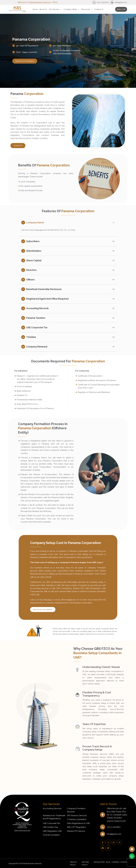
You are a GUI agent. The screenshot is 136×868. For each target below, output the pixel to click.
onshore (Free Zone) (68, 591)
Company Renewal (34, 347)
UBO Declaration (93, 588)
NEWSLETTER (99, 862)
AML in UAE (49, 591)
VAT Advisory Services (77, 816)
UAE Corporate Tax (34, 328)
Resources (87, 9)
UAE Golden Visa (50, 827)
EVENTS (124, 862)
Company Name (33, 223)
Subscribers (30, 241)
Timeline (29, 337)
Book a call (121, 9)
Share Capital (31, 260)
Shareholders (31, 251)
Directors (29, 270)
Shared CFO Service (76, 831)
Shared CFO (79, 588)
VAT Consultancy (64, 588)
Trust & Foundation (51, 835)
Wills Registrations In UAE (78, 823)
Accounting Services (52, 808)
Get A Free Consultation (43, 610)
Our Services (55, 9)
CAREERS (115, 862)
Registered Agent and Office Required (45, 299)
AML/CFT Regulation (76, 827)
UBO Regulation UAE (52, 831)
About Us (43, 9)
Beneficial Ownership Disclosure (41, 289)
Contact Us (99, 9)
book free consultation (25, 61)
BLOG (108, 862)
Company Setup (71, 9)
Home (35, 9)
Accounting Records (35, 308)
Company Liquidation (77, 819)
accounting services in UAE (43, 588)
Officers (28, 280)
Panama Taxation (33, 318)
